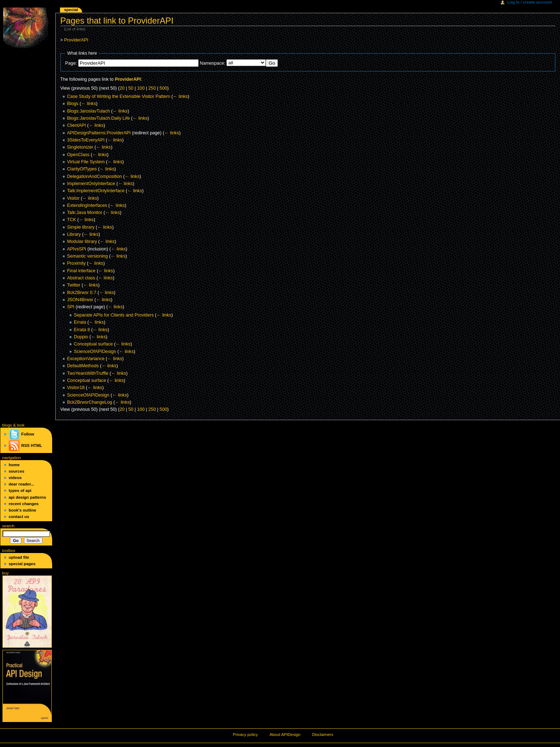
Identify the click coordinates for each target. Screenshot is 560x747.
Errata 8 (82, 330)
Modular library (82, 241)
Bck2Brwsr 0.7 (82, 293)
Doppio (81, 337)
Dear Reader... (21, 484)
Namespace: (213, 63)
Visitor (73, 198)
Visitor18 (76, 388)
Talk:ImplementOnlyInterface (96, 191)
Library (74, 234)
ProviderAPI (76, 40)
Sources (16, 471)
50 (131, 88)
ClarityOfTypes (82, 169)
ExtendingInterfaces (87, 205)
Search (8, 526)
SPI (71, 307)
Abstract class (81, 278)
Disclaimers (323, 734)
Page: (71, 63)
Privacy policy (245, 734)
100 (141, 88)
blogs (7, 425)
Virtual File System (86, 162)
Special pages (22, 564)
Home (14, 465)
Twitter (74, 285)
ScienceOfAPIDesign (95, 352)
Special (71, 10)
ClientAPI (77, 125)
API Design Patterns (27, 497)
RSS (25, 445)
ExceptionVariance (86, 359)
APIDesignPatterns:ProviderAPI (99, 133)
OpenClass (78, 155)
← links (180, 96)
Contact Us (19, 517)
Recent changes (24, 504)
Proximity (76, 263)
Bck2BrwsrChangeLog (90, 402)
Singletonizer (80, 147)
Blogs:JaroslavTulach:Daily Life (99, 118)
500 (163, 88)
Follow (21, 434)
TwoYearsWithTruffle (88, 373)
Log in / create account (529, 2)
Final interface (81, 271)
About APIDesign (285, 734)
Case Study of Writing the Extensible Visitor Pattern (119, 96)
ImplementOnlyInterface (91, 184)
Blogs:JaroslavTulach (89, 111)
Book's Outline (22, 510)
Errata (80, 322)
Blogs (73, 104)
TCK (72, 220)
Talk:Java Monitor (85, 213)
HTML (36, 445)
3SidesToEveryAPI (86, 140)
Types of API (20, 490)
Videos (15, 478)
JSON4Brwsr (80, 300)
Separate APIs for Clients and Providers (114, 315)
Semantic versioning (87, 256)
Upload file (19, 557)
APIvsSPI (77, 249)
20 (122, 88)
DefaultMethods (83, 366)
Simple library (81, 227)
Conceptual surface (93, 344)
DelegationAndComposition (95, 176)
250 (152, 88)
